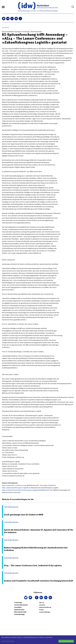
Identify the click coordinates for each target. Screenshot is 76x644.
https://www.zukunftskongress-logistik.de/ (16, 488)
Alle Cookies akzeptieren (66, 641)
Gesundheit (18, 607)
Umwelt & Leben (19, 610)
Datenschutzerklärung (45, 607)
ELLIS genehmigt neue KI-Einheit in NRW (24, 515)
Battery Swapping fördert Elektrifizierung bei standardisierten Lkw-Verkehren (36, 549)
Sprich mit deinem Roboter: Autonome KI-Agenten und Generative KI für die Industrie (38, 531)
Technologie (18, 603)
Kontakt (41, 610)
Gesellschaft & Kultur (21, 605)
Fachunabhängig (19, 614)
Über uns (42, 603)
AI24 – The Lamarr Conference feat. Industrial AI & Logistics (33, 565)
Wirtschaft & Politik (20, 612)
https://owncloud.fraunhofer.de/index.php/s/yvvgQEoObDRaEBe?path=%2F (27, 490)
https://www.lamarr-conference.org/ (14, 485)
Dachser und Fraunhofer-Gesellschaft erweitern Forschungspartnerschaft (38, 581)
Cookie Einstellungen (45, 612)
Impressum (42, 605)
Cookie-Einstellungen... (8, 641)
